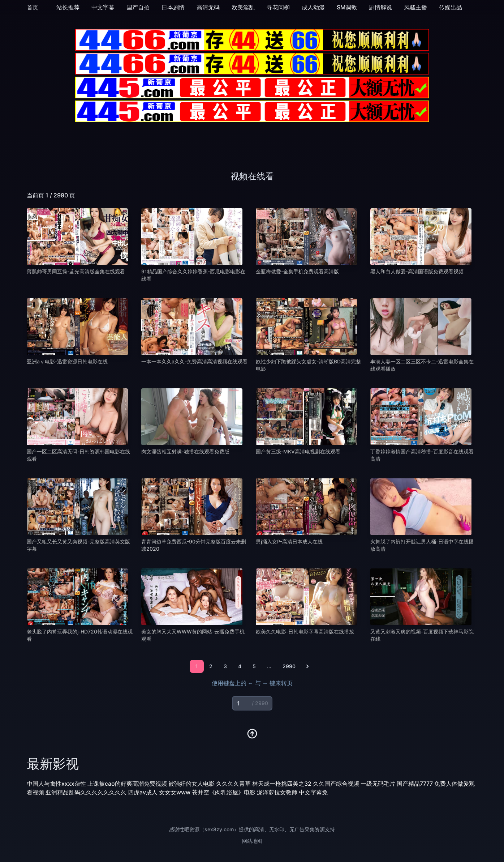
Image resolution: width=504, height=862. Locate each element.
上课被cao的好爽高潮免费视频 (127, 784)
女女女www (175, 792)
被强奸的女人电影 (191, 784)
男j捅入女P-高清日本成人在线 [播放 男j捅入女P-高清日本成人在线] (289, 541)
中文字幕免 (313, 792)
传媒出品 (451, 7)
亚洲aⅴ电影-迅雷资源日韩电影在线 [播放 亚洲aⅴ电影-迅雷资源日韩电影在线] (67, 361)
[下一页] (307, 666)
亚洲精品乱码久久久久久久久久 (86, 792)
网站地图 (252, 841)
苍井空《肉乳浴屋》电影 (224, 792)
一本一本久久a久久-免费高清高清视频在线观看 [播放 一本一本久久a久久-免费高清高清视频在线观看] (194, 361)
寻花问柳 (278, 7)
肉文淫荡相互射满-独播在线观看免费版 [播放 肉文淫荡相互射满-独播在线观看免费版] (185, 451)
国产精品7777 (415, 784)
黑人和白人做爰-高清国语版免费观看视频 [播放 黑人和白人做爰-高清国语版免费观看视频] (417, 271)
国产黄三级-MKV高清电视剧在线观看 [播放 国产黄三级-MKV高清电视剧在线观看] (298, 451)
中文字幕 (103, 7)
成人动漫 (313, 7)
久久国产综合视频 (336, 784)
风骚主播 (415, 7)
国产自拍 (138, 7)
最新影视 (53, 764)
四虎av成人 (143, 792)
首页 (33, 7)
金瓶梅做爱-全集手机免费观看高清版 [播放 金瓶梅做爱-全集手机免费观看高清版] (297, 271)
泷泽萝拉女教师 (277, 792)
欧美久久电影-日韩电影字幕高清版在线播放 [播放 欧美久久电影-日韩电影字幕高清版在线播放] (305, 631)
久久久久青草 (233, 784)
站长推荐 (68, 7)
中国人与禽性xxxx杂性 (56, 784)
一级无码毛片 (378, 784)
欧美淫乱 (243, 7)
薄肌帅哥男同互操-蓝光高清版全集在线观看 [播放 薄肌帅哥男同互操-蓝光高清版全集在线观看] (76, 271)
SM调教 (347, 7)
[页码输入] (252, 703)
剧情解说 (380, 7)
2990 (289, 666)
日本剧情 (173, 7)
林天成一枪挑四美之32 (282, 784)
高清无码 (208, 7)
